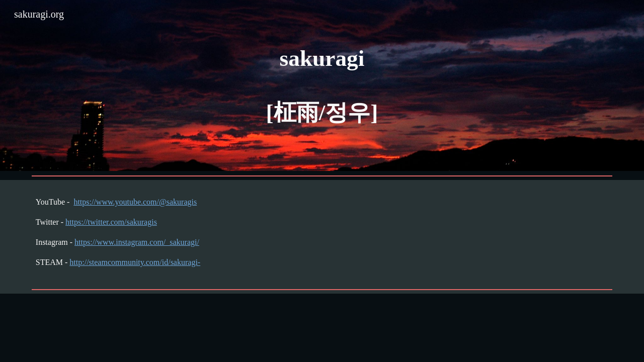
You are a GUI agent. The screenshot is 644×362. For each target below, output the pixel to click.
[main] (322, 85)
